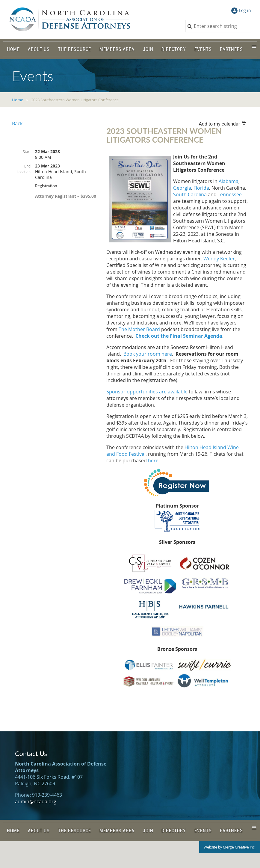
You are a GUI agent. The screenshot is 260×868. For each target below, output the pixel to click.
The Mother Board (139, 329)
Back (17, 123)
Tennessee (230, 194)
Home (18, 100)
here (153, 461)
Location (24, 172)
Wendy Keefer (219, 259)
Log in (245, 10)
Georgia (182, 188)
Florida (201, 188)
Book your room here (148, 354)
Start (27, 152)
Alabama (229, 181)
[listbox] (223, 124)
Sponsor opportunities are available (147, 392)
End (27, 166)
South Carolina (190, 194)
